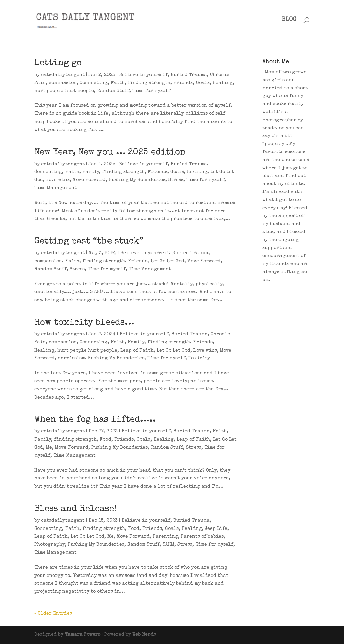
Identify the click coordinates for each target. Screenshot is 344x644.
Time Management (55, 188)
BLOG (289, 20)
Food (105, 440)
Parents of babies (202, 537)
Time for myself (151, 91)
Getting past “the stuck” (89, 242)
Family (91, 172)
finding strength (149, 83)
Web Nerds (144, 635)
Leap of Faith (137, 351)
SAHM (168, 545)
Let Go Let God (167, 261)
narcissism (71, 358)
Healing (223, 83)
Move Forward (89, 180)
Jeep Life (216, 529)
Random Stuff (113, 91)
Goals (203, 83)
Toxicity (199, 358)
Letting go (58, 63)
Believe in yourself (143, 75)
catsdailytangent (63, 75)
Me (49, 448)
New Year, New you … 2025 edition (110, 153)
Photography (50, 545)
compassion (63, 83)
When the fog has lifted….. (95, 420)
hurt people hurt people (64, 91)
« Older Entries (53, 614)
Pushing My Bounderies (137, 180)
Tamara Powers (83, 635)
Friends (183, 83)
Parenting (165, 537)
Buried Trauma (189, 75)
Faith (118, 83)
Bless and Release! (75, 509)
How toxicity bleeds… (84, 323)
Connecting (94, 83)
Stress (176, 180)
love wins (58, 180)
